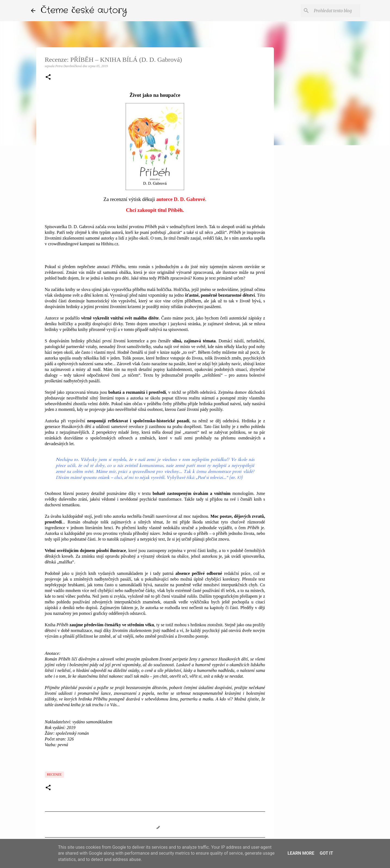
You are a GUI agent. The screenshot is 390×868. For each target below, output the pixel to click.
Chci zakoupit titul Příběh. (155, 210)
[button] (48, 77)
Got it (326, 853)
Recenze (54, 774)
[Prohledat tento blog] (332, 11)
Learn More (301, 853)
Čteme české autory (84, 10)
